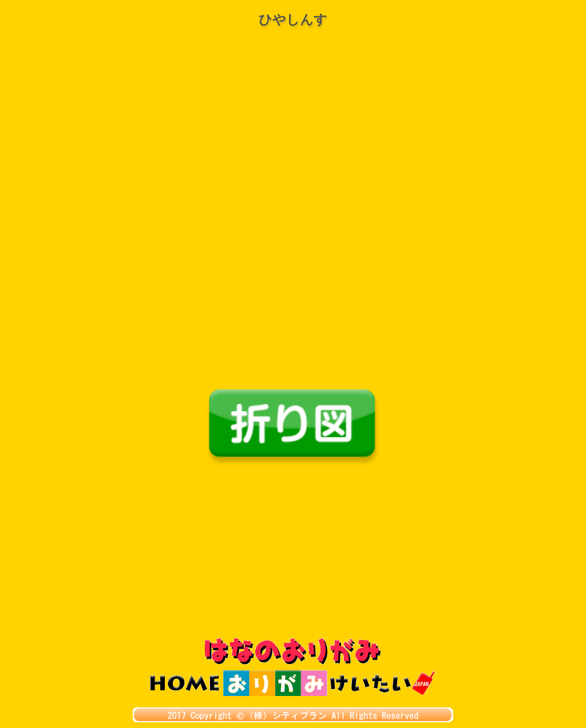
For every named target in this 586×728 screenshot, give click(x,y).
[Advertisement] (293, 552)
